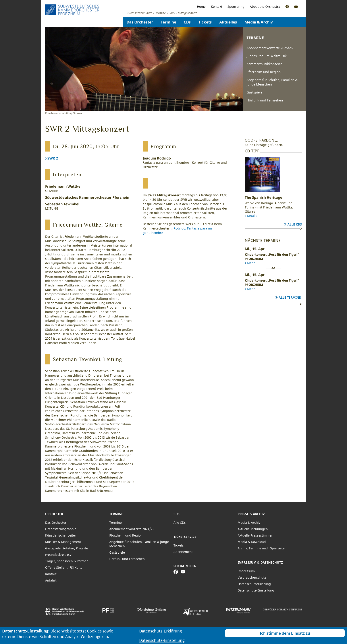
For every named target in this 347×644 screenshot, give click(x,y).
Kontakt (217, 7)
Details (252, 216)
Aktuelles (228, 22)
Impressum (246, 571)
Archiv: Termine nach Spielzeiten (262, 548)
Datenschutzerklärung (254, 584)
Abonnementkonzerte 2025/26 (270, 48)
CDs (187, 22)
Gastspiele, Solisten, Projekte (67, 548)
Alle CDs (295, 224)
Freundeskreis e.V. (59, 555)
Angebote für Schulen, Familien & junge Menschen (272, 82)
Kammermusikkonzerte (264, 64)
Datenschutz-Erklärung (161, 631)
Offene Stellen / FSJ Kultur (65, 567)
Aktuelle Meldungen (253, 529)
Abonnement (183, 552)
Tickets (205, 22)
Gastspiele (254, 92)
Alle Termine (290, 297)
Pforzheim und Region (264, 72)
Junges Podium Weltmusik (267, 56)
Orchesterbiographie (61, 529)
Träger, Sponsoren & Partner (67, 561)
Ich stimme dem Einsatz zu (285, 633)
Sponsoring (236, 7)
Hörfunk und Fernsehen (265, 100)
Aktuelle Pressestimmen (255, 535)
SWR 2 (53, 158)
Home (201, 7)
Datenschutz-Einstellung (256, 590)
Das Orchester (140, 22)
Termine (168, 22)
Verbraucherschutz (252, 577)
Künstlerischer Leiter (61, 535)
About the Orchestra (265, 7)
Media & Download (252, 542)
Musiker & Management (63, 542)
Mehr (251, 263)
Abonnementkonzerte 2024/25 (132, 529)
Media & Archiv (259, 22)
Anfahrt (51, 580)
